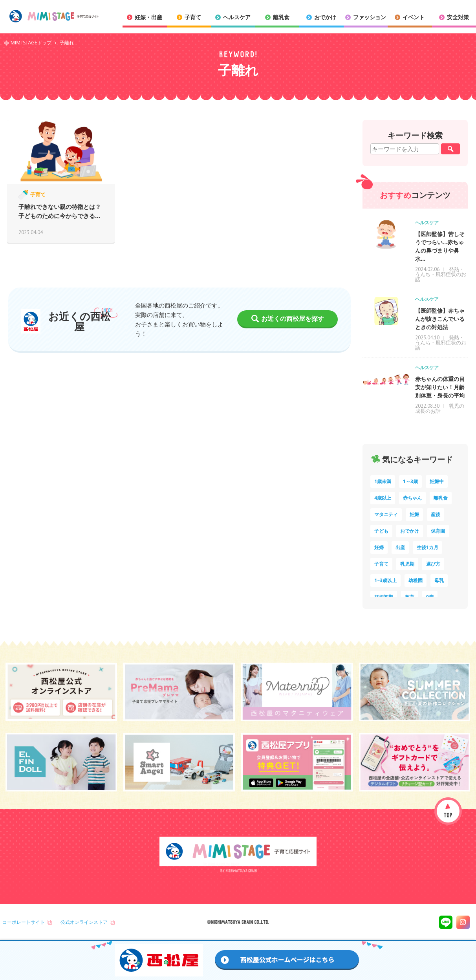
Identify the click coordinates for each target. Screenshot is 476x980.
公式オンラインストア (84, 922)
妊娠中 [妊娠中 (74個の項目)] (437, 481)
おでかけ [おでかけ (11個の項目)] (410, 531)
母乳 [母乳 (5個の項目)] (439, 580)
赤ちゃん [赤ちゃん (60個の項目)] (412, 498)
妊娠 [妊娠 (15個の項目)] (414, 514)
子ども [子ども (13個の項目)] (381, 531)
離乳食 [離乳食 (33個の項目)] (441, 498)
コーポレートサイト (24, 922)
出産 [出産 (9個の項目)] (400, 547)
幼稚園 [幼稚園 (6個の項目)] (416, 580)
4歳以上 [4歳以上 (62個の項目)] (383, 498)
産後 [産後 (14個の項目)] (436, 514)
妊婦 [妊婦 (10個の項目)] (379, 547)
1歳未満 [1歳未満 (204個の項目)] (383, 481)
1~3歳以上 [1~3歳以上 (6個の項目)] (385, 580)
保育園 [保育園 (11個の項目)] (438, 531)
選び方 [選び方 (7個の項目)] (433, 564)
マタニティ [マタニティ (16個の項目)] (386, 514)
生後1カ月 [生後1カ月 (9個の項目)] (427, 547)
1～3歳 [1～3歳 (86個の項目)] (410, 481)
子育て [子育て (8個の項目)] (381, 564)
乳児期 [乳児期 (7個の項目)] (407, 564)
